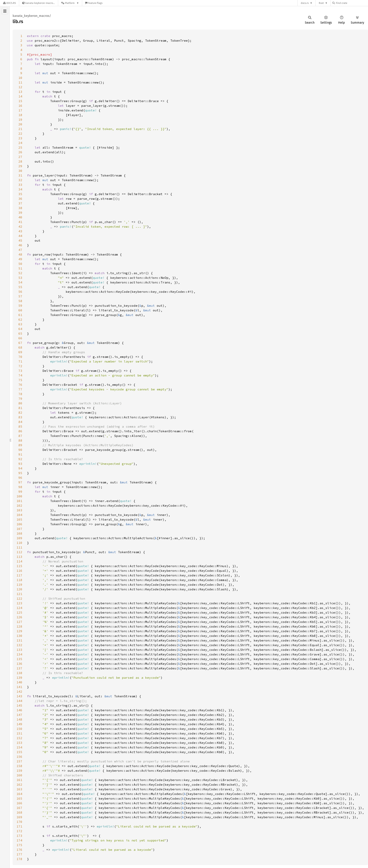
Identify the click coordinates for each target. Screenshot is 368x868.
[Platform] (70, 3)
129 (19, 631)
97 (20, 482)
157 (19, 761)
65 (20, 333)
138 (19, 673)
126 (19, 617)
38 (20, 208)
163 (19, 789)
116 (19, 571)
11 (20, 82)
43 (20, 231)
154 (19, 747)
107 (19, 529)
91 (20, 454)
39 (20, 213)
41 (20, 222)
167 (19, 808)
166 (19, 803)
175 (19, 845)
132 (19, 645)
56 (20, 292)
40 (20, 217)
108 (19, 533)
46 (20, 245)
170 (19, 822)
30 (20, 171)
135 (19, 659)
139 (19, 678)
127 (19, 622)
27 (20, 157)
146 (19, 710)
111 (19, 547)
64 (20, 329)
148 (19, 719)
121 (19, 594)
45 (20, 240)
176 (19, 850)
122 (19, 598)
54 (20, 282)
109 (19, 538)
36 (20, 199)
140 (19, 682)
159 (19, 771)
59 (20, 306)
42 (20, 226)
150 (19, 729)
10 (20, 78)
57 (20, 296)
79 (20, 399)
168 (19, 812)
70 (20, 357)
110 (19, 543)
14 (20, 96)
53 (20, 278)
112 (19, 552)
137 (19, 668)
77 (20, 389)
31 (20, 175)
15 (20, 101)
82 (20, 412)
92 (20, 459)
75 (20, 380)
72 (20, 366)
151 (19, 733)
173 (19, 836)
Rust (321, 3)
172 (19, 831)
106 (19, 524)
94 (20, 468)
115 (19, 566)
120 (19, 589)
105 (19, 519)
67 (20, 343)
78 (20, 394)
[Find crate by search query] (352, 3)
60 (20, 310)
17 (20, 110)
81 (20, 408)
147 (19, 715)
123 (19, 603)
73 (20, 371)
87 (20, 436)
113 (19, 557)
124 (19, 608)
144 (19, 701)
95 (20, 473)
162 (19, 784)
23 (20, 138)
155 (19, 752)
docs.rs (305, 3)
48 (20, 254)
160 (19, 775)
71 (20, 361)
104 (19, 515)
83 (20, 417)
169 (19, 817)
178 (19, 859)
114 (19, 561)
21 (20, 129)
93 (20, 464)
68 (20, 347)
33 (20, 185)
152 (19, 738)
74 (20, 375)
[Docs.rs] (9, 3)
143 (19, 696)
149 (19, 724)
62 (20, 319)
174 (19, 840)
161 (19, 780)
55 (20, 287)
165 (19, 798)
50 (20, 264)
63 (20, 324)
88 (20, 440)
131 (19, 640)
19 (20, 120)
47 (20, 250)
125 (19, 612)
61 (20, 315)
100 (19, 496)
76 (20, 385)
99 (20, 492)
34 (20, 189)
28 (20, 161)
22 (20, 133)
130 (19, 636)
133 (19, 650)
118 (19, 580)
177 (19, 854)
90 (20, 450)
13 (20, 92)
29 (20, 166)
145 (19, 705)
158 (19, 766)
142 (19, 691)
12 (20, 87)
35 (20, 194)
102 (19, 505)
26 (20, 152)
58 (20, 301)
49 (20, 259)
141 (19, 687)
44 (20, 236)
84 (20, 422)
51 (20, 268)
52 (20, 273)
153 (19, 743)
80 (20, 403)
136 (19, 664)
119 (19, 585)
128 (19, 626)
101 (19, 501)
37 (20, 203)
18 (20, 115)
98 (20, 487)
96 (20, 478)
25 (20, 147)
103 (19, 510)
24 (20, 143)
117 (19, 575)
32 (20, 180)
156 (19, 757)
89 (20, 445)
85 (20, 426)
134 (19, 654)
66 (20, 338)
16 (20, 106)
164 (19, 794)
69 (20, 352)
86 (20, 431)
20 (20, 124)
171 (19, 826)
